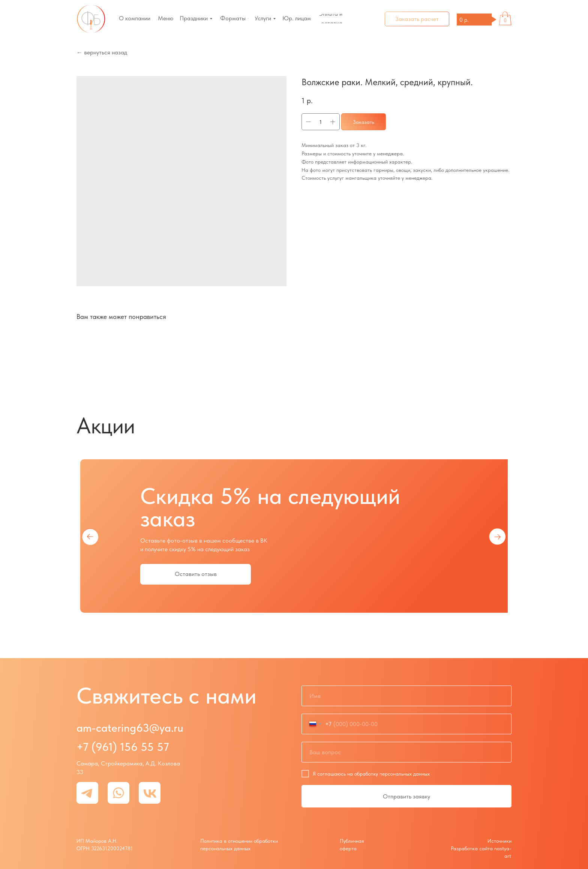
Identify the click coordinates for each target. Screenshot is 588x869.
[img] (91, 19)
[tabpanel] (294, 536)
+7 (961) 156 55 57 (123, 747)
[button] (417, 19)
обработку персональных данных (392, 774)
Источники (499, 841)
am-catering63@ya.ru (130, 728)
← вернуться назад (102, 52)
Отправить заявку (406, 796)
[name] (406, 696)
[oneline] (406, 752)
